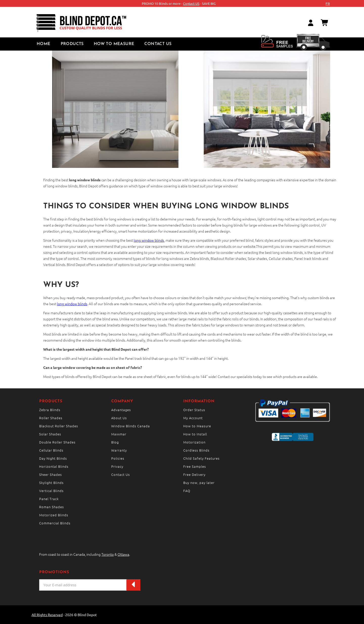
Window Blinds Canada (131, 426)
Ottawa (123, 554)
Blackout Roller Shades (59, 426)
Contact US (191, 3)
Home (44, 44)
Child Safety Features (201, 458)
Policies (118, 458)
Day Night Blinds (53, 458)
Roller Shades (51, 418)
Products (72, 44)
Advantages (121, 410)
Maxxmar (119, 434)
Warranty (119, 450)
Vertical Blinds (51, 491)
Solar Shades (50, 434)
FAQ (187, 491)
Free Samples (195, 466)
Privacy (117, 466)
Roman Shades (52, 507)
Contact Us (158, 44)
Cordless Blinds (196, 450)
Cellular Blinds (51, 450)
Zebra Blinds (50, 410)
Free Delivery (194, 474)
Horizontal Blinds (54, 466)
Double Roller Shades (57, 442)
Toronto (108, 554)
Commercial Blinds (55, 523)
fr (328, 4)
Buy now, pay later (199, 483)
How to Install (195, 434)
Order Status (194, 410)
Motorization (194, 442)
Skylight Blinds (51, 483)
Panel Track (49, 499)
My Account (193, 418)
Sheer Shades (51, 474)
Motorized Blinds (54, 515)
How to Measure (114, 44)
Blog (115, 442)
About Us (119, 418)
